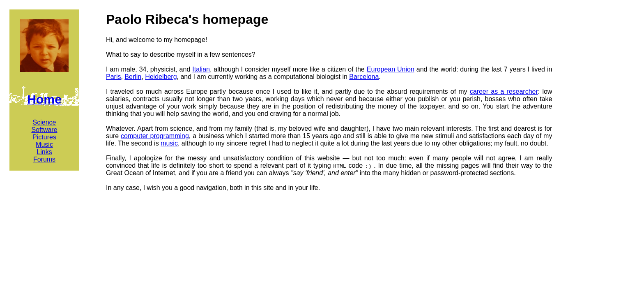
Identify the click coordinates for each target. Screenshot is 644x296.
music (169, 143)
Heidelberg (161, 77)
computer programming (155, 136)
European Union (391, 69)
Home (44, 99)
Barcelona (364, 77)
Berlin (133, 77)
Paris (113, 77)
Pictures (44, 137)
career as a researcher (504, 91)
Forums (44, 159)
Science (45, 122)
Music (44, 145)
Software (44, 130)
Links (44, 152)
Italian (201, 69)
